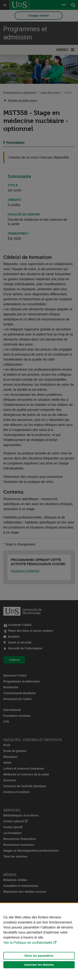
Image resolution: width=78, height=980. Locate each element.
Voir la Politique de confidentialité (28, 943)
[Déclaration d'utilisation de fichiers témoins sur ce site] (39, 942)
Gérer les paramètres (39, 956)
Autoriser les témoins (39, 965)
